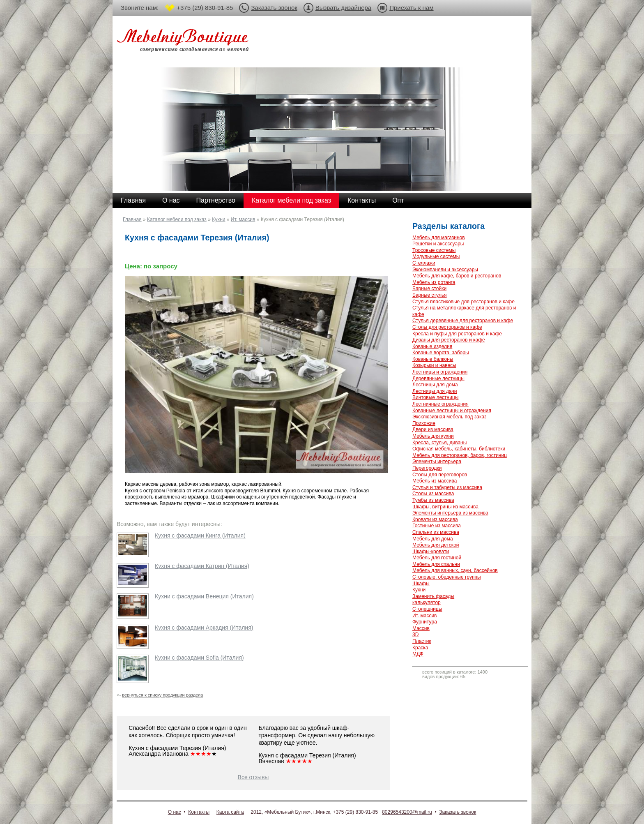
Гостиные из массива (437, 526)
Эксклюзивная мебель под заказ (449, 417)
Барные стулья (430, 295)
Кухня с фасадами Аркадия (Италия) (204, 628)
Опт (398, 200)
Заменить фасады (433, 596)
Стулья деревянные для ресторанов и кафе (463, 321)
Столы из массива (433, 494)
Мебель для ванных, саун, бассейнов (455, 570)
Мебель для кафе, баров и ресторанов (457, 276)
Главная (133, 200)
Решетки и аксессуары (438, 244)
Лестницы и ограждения (440, 372)
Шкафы (421, 584)
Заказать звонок (274, 8)
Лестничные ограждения (440, 404)
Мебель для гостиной (437, 558)
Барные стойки (429, 289)
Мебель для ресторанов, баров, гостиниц (460, 455)
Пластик (422, 641)
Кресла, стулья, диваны (439, 443)
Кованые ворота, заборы (441, 353)
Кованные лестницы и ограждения (452, 411)
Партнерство (216, 200)
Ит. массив (243, 219)
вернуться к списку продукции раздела (162, 695)
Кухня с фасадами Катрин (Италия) (202, 566)
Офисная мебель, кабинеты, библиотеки (459, 449)
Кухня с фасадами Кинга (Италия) (200, 535)
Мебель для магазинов (439, 238)
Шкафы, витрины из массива (445, 507)
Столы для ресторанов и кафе (447, 327)
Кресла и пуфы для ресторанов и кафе (457, 334)
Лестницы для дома (435, 385)
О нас (171, 200)
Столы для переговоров (440, 475)
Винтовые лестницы (435, 397)
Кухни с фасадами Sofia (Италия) (199, 658)
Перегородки (427, 468)
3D (415, 635)
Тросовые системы (434, 250)
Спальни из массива (436, 532)
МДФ (418, 654)
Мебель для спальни (436, 564)
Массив (421, 628)
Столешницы (427, 609)
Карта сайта (230, 812)
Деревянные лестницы (438, 379)
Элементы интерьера (437, 462)
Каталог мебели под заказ (291, 200)
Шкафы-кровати (431, 552)
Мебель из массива (435, 481)
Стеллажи (424, 263)
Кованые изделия (432, 346)
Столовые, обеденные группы (447, 577)
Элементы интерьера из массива (450, 513)
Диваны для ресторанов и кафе (449, 340)
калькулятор (427, 602)
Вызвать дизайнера (343, 8)
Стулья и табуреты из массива (447, 487)
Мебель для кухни (433, 436)
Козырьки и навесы (434, 365)
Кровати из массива (435, 519)
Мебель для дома (433, 539)
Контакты (362, 200)
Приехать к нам (411, 8)
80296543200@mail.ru (407, 812)
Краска (420, 648)
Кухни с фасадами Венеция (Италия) (204, 596)
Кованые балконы (433, 359)
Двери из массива (433, 429)
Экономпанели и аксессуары (445, 270)
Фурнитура (425, 622)
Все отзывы (253, 777)
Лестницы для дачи (435, 391)
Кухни (218, 219)
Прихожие (424, 423)
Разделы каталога (448, 226)
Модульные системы (436, 256)
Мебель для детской (436, 545)
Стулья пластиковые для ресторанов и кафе (463, 302)
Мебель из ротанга (434, 282)
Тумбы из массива (433, 500)
